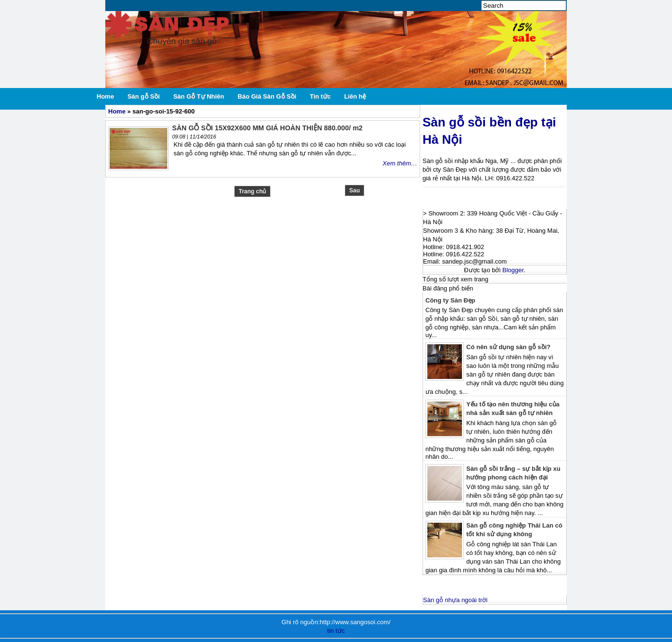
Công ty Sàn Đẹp (450, 300)
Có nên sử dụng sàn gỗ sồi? (508, 347)
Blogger (513, 270)
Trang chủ (252, 191)
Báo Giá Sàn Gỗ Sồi (267, 96)
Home (105, 96)
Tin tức (320, 96)
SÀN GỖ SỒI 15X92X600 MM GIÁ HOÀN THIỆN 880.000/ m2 (267, 128)
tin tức (336, 631)
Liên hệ (355, 96)
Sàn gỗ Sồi (143, 96)
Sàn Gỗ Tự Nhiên (199, 96)
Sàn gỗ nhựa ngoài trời (455, 600)
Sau (354, 190)
